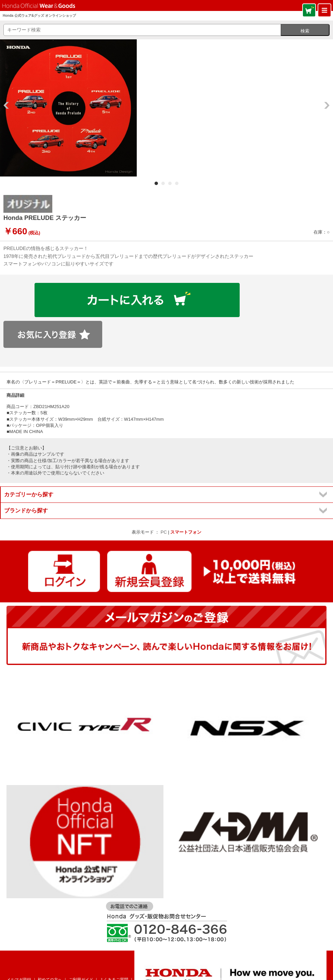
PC (164, 532)
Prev (6, 105)
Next (327, 105)
